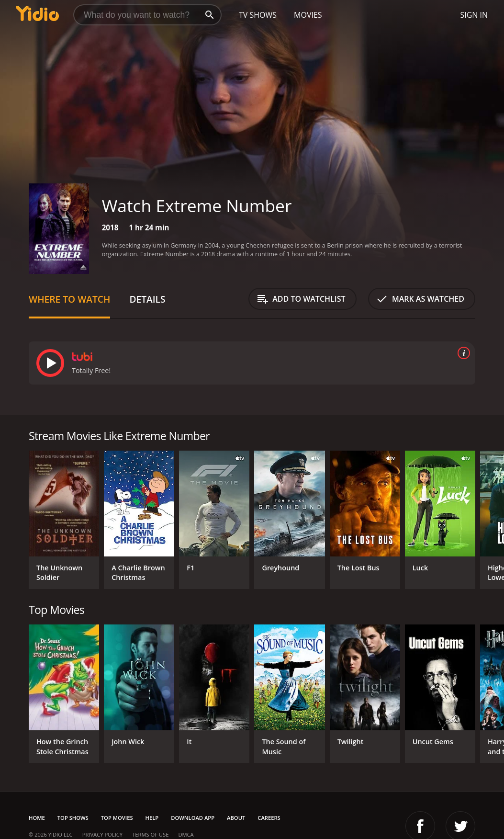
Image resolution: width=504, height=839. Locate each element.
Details (147, 299)
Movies (308, 15)
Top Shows (73, 818)
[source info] (462, 353)
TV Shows (258, 15)
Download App (193, 818)
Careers (269, 818)
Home (37, 818)
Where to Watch (69, 299)
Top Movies (117, 818)
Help (152, 818)
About (236, 818)
